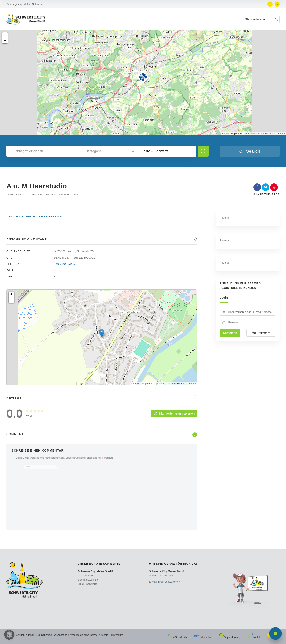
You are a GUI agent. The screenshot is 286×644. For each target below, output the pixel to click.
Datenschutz (203, 637)
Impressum (117, 635)
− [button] (5, 41)
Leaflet (226, 134)
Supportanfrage (230, 637)
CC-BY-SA (279, 134)
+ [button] (5, 35)
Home (23, 195)
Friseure (50, 195)
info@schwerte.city (169, 582)
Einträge (37, 195)
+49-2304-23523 (65, 264)
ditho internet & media (96, 635)
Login (224, 298)
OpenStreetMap (252, 134)
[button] (276, 19)
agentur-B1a (33, 635)
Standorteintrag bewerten (34, 217)
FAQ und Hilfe (177, 637)
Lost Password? (261, 333)
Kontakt (254, 637)
